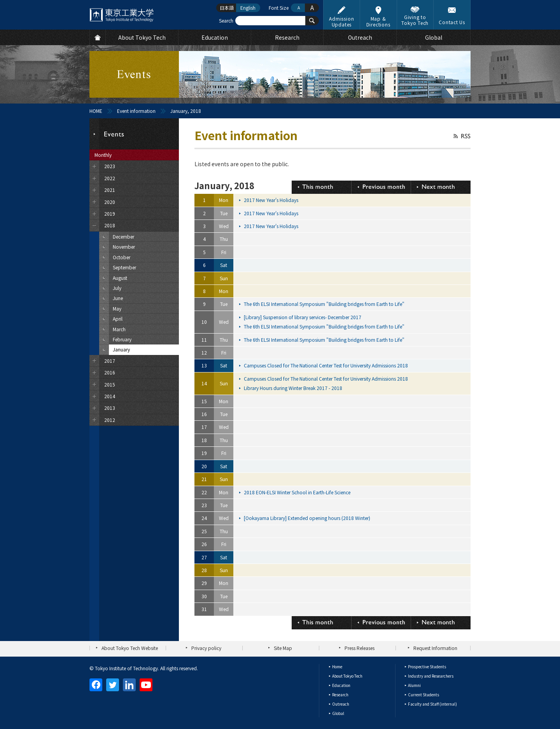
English (248, 8)
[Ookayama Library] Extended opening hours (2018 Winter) (308, 518)
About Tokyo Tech (347, 676)
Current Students (423, 695)
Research (340, 695)
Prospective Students (427, 667)
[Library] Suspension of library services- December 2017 (303, 317)
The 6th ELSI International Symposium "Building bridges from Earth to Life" (325, 304)
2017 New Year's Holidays (272, 200)
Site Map (283, 648)
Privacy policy (206, 648)
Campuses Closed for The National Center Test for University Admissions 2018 (326, 365)
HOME (96, 111)
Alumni (414, 685)
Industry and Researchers (431, 676)
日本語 (227, 8)
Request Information (435, 648)
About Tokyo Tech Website (130, 648)
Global (338, 713)
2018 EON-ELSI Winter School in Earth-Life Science (298, 492)
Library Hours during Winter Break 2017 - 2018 (294, 388)
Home (337, 667)
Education (341, 685)
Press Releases (360, 648)
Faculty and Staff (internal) (432, 704)
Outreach (341, 704)
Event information (136, 111)
